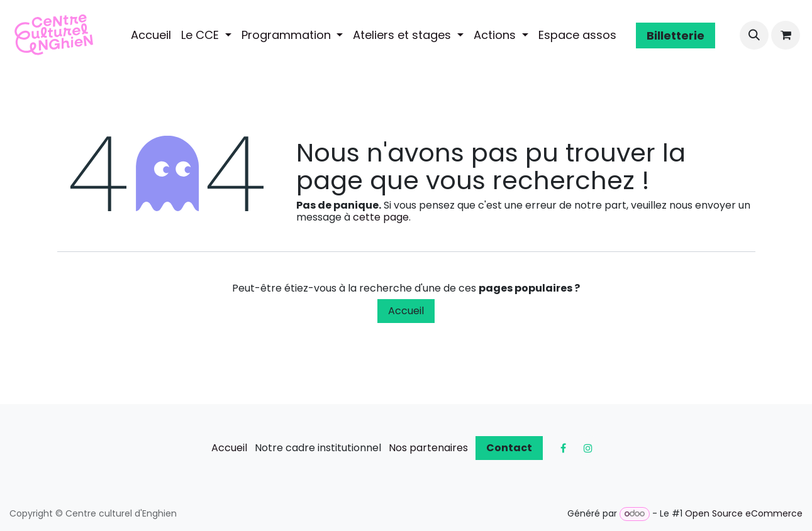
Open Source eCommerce (744, 513)
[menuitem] (151, 35)
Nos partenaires (428, 448)
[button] (754, 35)
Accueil (406, 311)
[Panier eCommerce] (786, 35)
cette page (381, 217)
